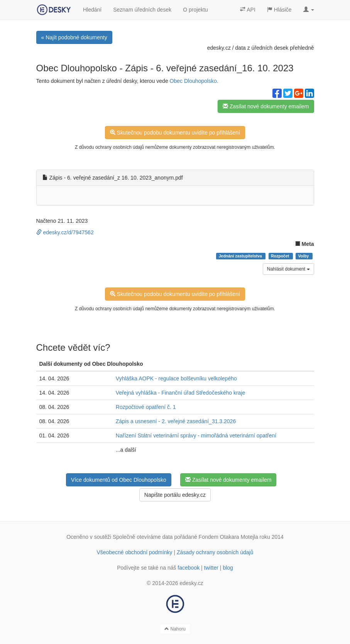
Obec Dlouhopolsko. (194, 81)
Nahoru (175, 629)
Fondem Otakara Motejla (228, 537)
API (248, 10)
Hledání (92, 10)
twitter (211, 568)
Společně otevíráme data (143, 537)
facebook (189, 568)
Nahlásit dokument (288, 269)
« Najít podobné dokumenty (74, 37)
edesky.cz (219, 48)
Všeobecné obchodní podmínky (134, 552)
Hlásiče (279, 10)
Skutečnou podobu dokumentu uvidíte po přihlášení (175, 133)
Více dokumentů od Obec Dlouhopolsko (119, 480)
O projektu (195, 10)
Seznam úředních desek (142, 10)
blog (228, 568)
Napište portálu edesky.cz (175, 495)
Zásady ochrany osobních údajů (215, 552)
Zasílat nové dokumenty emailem (266, 106)
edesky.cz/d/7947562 (65, 232)
